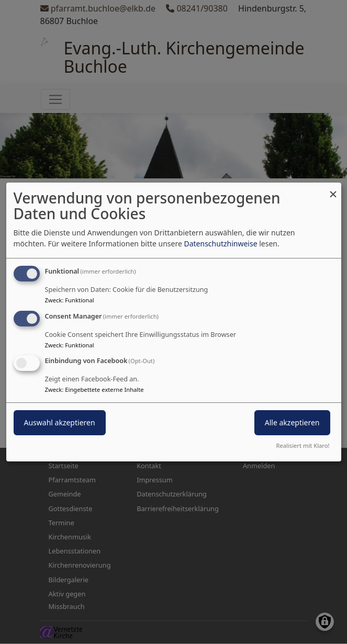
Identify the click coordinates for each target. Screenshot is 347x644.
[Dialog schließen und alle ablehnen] (333, 189)
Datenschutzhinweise (220, 244)
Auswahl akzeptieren (60, 423)
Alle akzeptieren (292, 423)
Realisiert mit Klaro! (303, 445)
